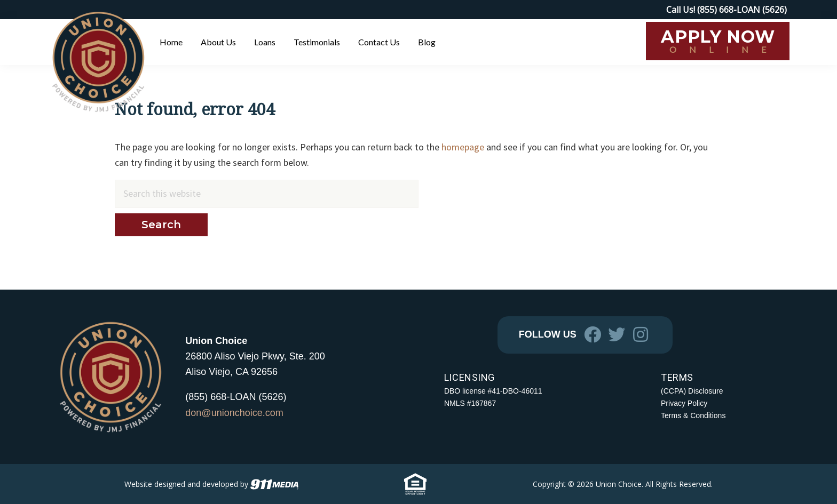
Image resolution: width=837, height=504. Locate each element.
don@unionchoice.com (234, 413)
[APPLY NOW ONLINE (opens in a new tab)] (718, 41)
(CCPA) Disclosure (692, 391)
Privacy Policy (684, 403)
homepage (463, 147)
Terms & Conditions (693, 415)
